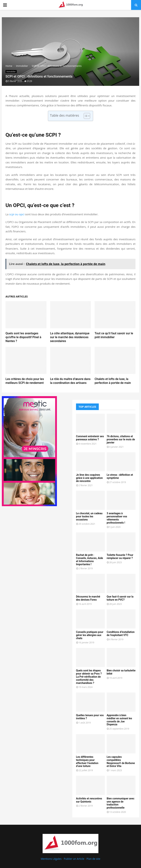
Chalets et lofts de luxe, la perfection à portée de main (113, 381)
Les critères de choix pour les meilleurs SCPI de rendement (25, 381)
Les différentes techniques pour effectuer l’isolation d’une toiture (87, 761)
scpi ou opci (17, 214)
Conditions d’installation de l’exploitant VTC (121, 634)
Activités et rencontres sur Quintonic (89, 800)
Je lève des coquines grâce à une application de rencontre (89, 478)
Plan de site (93, 859)
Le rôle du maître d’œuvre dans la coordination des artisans (70, 381)
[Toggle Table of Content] (85, 116)
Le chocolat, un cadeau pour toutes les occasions (89, 516)
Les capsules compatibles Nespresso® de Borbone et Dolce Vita (121, 761)
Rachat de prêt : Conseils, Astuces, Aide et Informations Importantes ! (90, 560)
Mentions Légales (51, 859)
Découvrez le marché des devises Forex (88, 598)
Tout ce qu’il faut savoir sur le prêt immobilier (114, 335)
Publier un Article (74, 859)
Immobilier (11, 72)
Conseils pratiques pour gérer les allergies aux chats (90, 635)
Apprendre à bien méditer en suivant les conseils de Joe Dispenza (119, 720)
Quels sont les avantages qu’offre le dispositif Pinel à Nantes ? (23, 337)
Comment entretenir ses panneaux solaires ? (90, 438)
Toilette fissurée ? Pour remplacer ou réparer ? (120, 557)
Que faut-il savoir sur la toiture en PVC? (120, 598)
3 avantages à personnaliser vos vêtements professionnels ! (117, 518)
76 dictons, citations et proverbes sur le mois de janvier (121, 439)
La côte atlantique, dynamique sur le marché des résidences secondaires (70, 337)
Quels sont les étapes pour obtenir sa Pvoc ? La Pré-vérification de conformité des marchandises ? (89, 677)
